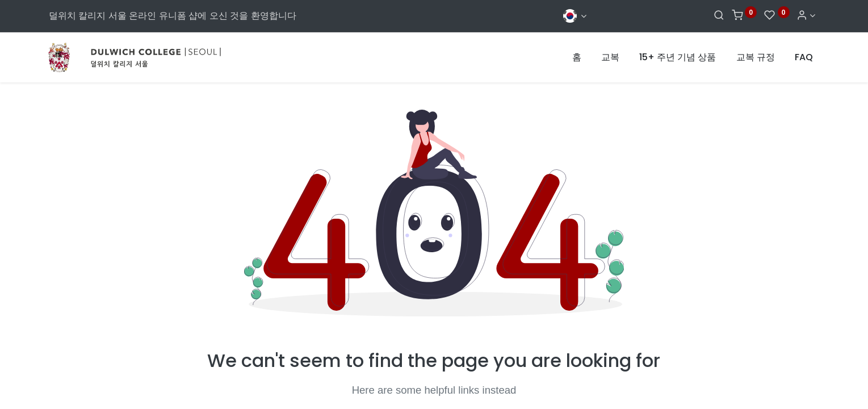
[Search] (719, 16)
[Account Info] (806, 16)
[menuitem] (577, 57)
